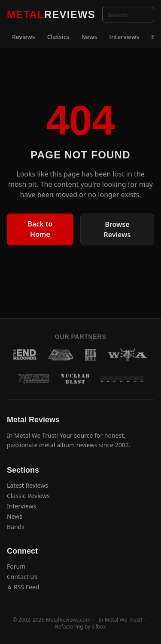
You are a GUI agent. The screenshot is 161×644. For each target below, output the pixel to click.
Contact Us (22, 577)
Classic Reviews (28, 496)
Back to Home (40, 229)
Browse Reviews (117, 229)
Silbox (99, 627)
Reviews (24, 37)
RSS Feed (23, 587)
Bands (16, 527)
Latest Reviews (27, 485)
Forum (16, 566)
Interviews (124, 37)
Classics (58, 37)
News (89, 37)
